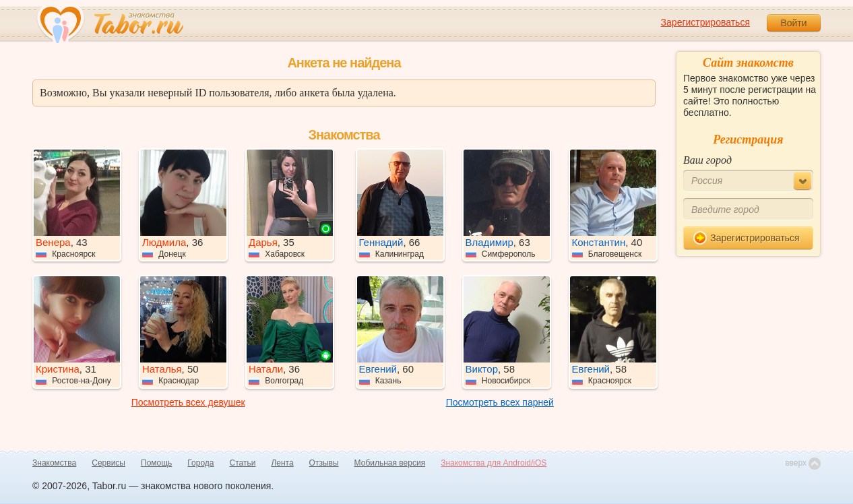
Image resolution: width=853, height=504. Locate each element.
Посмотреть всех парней (500, 402)
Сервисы (108, 463)
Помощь (156, 463)
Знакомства (54, 463)
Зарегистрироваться (705, 22)
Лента (282, 463)
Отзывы (324, 463)
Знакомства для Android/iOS (494, 463)
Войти (793, 23)
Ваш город (707, 160)
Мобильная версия (390, 463)
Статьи (243, 463)
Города (200, 463)
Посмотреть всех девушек (188, 402)
